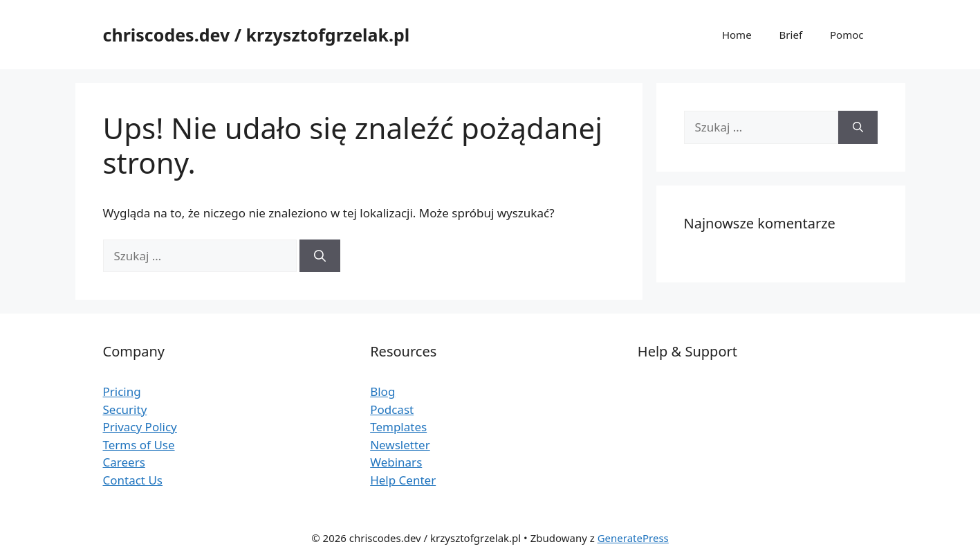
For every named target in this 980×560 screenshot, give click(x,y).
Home (737, 35)
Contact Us (133, 480)
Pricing (122, 391)
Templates (398, 427)
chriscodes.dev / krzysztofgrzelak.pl (257, 35)
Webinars (396, 462)
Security (125, 409)
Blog (382, 391)
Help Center (403, 480)
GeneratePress (633, 538)
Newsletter (400, 445)
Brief (791, 35)
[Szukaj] (320, 256)
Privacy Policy (140, 427)
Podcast (392, 409)
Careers (124, 462)
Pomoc (847, 35)
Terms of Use (139, 445)
